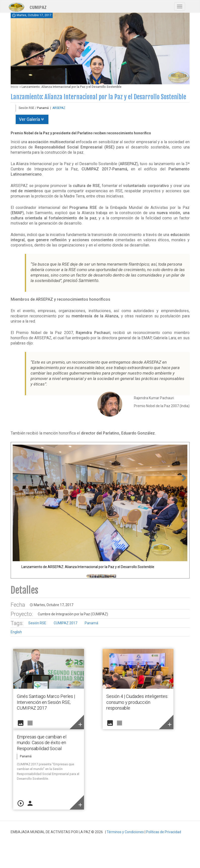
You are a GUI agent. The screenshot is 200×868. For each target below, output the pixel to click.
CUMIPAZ (38, 7)
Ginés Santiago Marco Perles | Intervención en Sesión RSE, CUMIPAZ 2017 (46, 702)
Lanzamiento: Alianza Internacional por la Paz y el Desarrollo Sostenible (98, 97)
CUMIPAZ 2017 (65, 623)
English (16, 632)
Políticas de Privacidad (164, 832)
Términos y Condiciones (125, 832)
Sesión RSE (37, 623)
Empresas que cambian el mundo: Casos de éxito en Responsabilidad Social (42, 743)
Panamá (91, 623)
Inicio (14, 87)
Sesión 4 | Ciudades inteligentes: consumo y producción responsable (137, 702)
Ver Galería (32, 119)
